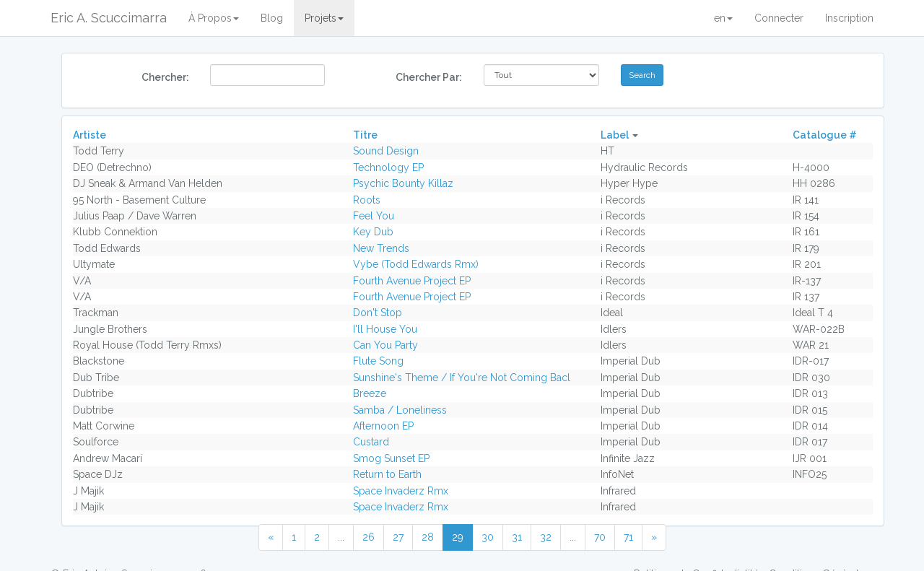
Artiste (90, 135)
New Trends (381, 248)
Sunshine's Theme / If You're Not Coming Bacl (462, 378)
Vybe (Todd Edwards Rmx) (416, 264)
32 (546, 537)
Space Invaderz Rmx (401, 491)
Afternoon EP (383, 426)
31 (517, 537)
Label (615, 135)
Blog (272, 18)
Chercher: (165, 77)
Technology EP (388, 167)
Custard (371, 442)
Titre (365, 135)
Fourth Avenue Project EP (412, 281)
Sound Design (386, 151)
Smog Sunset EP (391, 458)
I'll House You (385, 329)
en (723, 18)
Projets (324, 18)
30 (488, 537)
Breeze (370, 393)
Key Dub (373, 232)
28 (428, 537)
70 (600, 537)
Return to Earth (387, 474)
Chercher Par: (429, 77)
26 (369, 537)
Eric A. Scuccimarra (109, 18)
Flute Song (378, 361)
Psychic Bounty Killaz (403, 183)
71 (628, 537)
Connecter (779, 18)
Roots (367, 200)
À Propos (214, 18)
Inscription (849, 18)
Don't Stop (378, 313)
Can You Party (385, 345)
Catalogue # (825, 135)
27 (398, 537)
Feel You (374, 216)
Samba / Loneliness (400, 410)
